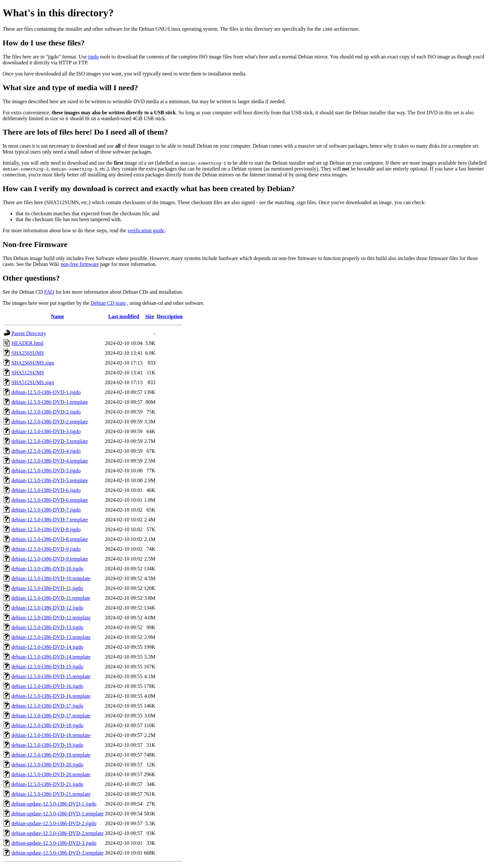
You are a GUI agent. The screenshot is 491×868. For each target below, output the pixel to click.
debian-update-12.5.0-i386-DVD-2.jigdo (54, 823)
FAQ (49, 292)
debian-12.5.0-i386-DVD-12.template (51, 618)
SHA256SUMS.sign (33, 363)
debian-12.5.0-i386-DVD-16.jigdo (47, 686)
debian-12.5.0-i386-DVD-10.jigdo (47, 569)
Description (170, 316)
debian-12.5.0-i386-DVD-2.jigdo (46, 412)
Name (57, 316)
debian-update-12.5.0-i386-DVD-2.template (57, 833)
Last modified (124, 316)
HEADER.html (27, 343)
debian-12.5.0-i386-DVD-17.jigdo (47, 706)
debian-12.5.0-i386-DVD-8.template (50, 539)
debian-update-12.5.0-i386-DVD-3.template (57, 853)
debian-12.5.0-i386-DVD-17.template (51, 716)
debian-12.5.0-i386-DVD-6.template (50, 500)
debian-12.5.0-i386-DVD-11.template (51, 598)
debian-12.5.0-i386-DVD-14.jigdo (47, 647)
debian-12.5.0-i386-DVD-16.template (51, 696)
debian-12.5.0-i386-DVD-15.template (51, 676)
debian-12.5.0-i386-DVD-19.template (51, 755)
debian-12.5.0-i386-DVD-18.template (51, 735)
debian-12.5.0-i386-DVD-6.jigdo (46, 490)
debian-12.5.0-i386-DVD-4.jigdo (46, 451)
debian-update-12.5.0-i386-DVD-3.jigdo (54, 843)
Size (150, 316)
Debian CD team (108, 303)
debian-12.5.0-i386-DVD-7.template (50, 520)
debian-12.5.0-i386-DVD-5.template (50, 480)
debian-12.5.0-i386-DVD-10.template (51, 578)
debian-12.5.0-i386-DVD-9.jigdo (46, 549)
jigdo (93, 57)
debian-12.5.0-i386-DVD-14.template (51, 657)
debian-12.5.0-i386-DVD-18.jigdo (47, 725)
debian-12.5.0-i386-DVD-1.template (50, 402)
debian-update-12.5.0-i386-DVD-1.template (57, 814)
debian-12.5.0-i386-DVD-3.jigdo (46, 431)
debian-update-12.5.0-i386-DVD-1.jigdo (54, 804)
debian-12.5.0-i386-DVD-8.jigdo (46, 529)
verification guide (146, 230)
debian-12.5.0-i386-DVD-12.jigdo (47, 608)
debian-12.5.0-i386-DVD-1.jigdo (46, 392)
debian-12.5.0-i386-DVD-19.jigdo (47, 745)
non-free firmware (80, 264)
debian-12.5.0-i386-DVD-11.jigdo (47, 588)
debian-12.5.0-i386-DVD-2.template (50, 422)
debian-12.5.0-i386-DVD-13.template (51, 637)
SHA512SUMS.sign (33, 382)
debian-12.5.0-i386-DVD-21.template (51, 794)
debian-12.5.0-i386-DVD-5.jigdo (46, 471)
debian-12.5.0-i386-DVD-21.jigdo (47, 784)
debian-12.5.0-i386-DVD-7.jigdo (46, 510)
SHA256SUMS (28, 353)
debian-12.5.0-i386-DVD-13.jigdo (47, 627)
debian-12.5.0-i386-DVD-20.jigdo (47, 765)
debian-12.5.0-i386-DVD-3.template (50, 441)
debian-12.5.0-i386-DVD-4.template (50, 461)
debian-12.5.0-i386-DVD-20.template (51, 774)
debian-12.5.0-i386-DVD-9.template (50, 559)
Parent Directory (29, 333)
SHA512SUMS (28, 373)
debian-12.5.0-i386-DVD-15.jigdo (47, 667)
